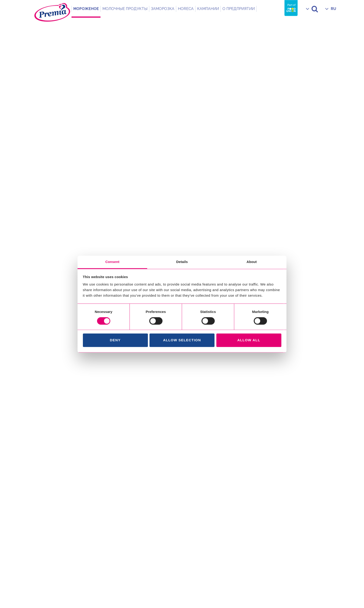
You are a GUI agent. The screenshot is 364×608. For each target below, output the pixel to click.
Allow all (249, 340)
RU (333, 9)
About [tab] (252, 262)
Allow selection (182, 340)
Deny (115, 340)
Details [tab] (182, 262)
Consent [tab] (112, 262)
